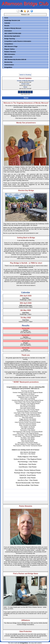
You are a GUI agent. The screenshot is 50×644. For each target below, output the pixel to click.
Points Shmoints (26, 506)
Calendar (7, 23)
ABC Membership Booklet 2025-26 (15, 59)
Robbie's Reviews (9, 52)
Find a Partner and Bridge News (26, 574)
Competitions (8, 44)
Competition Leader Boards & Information (17, 41)
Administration (8, 65)
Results (6, 26)
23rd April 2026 (26, 328)
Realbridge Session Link (12, 20)
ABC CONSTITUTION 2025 (12, 33)
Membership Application (11, 36)
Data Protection (26, 631)
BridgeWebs (8, 67)
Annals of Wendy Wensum (12, 28)
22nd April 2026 (26, 335)
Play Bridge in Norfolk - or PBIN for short (26, 263)
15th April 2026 (26, 348)
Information (7, 31)
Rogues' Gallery (9, 49)
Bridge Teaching (9, 39)
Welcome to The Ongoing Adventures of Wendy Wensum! (26, 103)
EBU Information (9, 54)
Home (6, 18)
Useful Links (8, 57)
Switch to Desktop (25, 75)
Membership (8, 62)
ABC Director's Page (10, 46)
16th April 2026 (26, 341)
